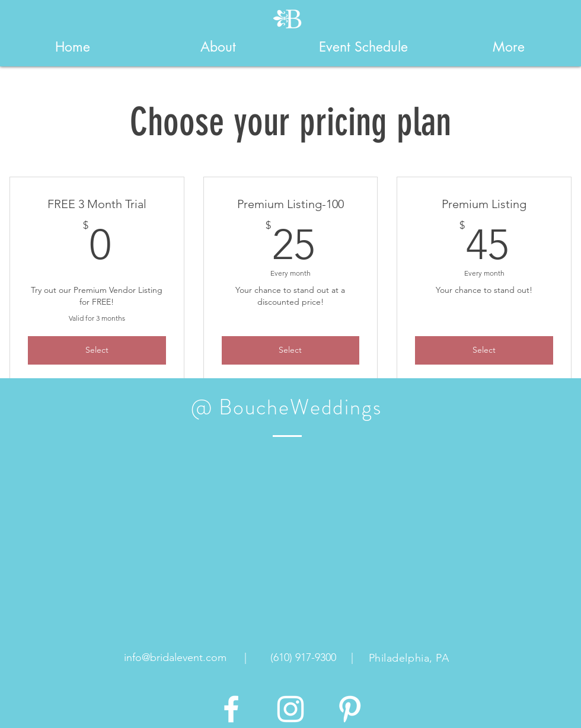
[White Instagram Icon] (290, 709)
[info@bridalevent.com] (175, 658)
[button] (218, 47)
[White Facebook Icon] (231, 709)
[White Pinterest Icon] (350, 709)
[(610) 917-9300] (303, 658)
